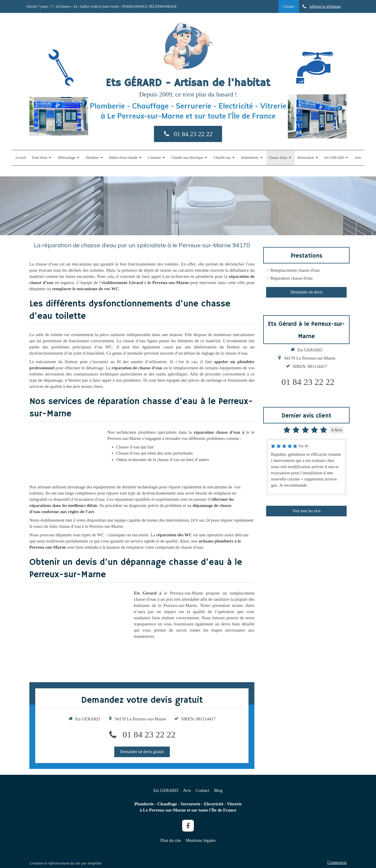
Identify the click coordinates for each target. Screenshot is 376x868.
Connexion (337, 862)
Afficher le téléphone (325, 6)
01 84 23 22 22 (149, 734)
